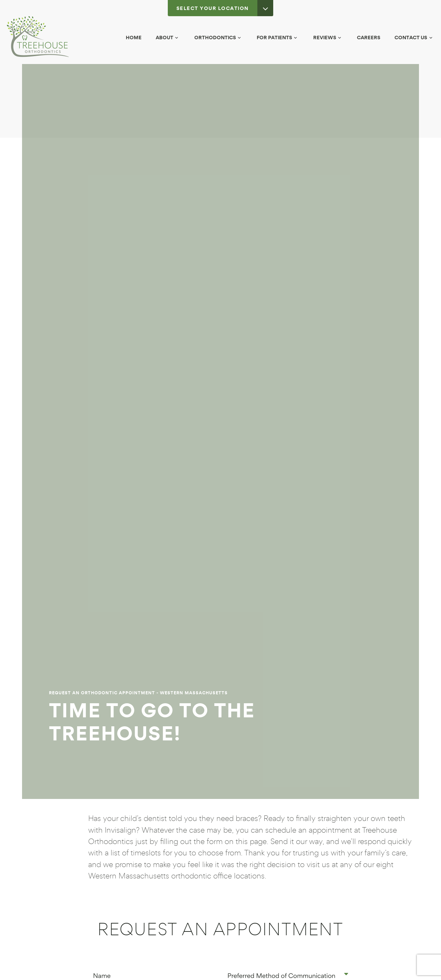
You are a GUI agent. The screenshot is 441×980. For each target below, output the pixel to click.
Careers (369, 37)
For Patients (278, 37)
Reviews (328, 37)
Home (134, 37)
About (168, 37)
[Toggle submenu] (177, 38)
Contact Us (414, 37)
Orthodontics (219, 37)
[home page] (38, 37)
